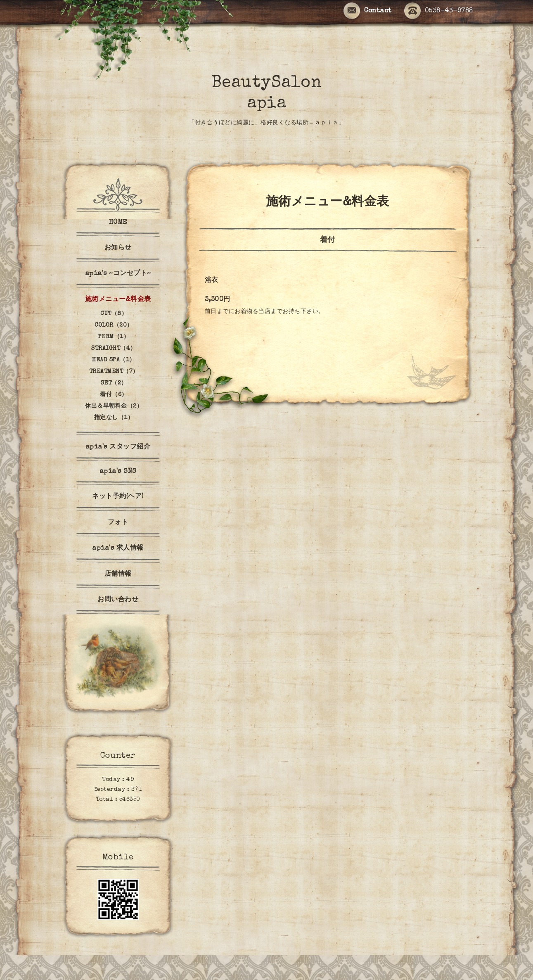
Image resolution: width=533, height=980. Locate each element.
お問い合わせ (118, 600)
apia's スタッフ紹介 (118, 447)
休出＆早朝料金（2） (114, 406)
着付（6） (114, 395)
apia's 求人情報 (118, 548)
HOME (118, 223)
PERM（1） (114, 337)
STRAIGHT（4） (114, 349)
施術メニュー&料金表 (118, 300)
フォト (118, 523)
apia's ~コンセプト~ (118, 274)
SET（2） (114, 383)
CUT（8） (114, 314)
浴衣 (212, 281)
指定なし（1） (114, 418)
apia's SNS (118, 472)
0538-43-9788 (439, 11)
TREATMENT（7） (114, 372)
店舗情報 (118, 574)
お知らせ (118, 248)
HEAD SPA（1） (114, 360)
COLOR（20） (114, 325)
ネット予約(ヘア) (118, 497)
